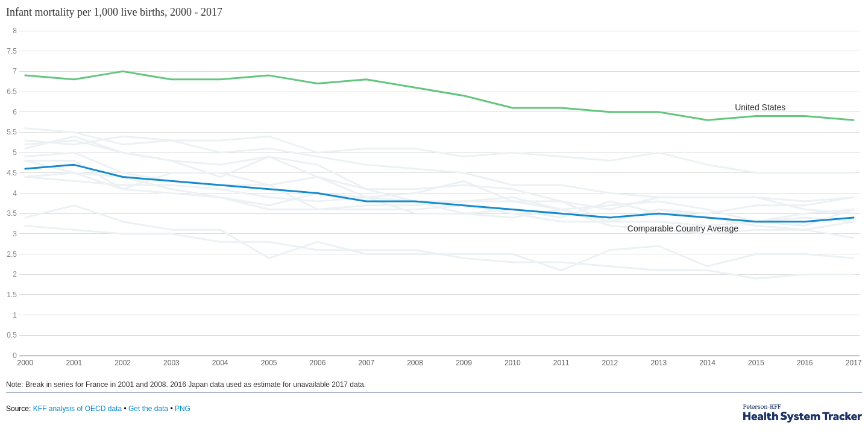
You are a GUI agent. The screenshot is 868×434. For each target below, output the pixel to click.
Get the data (148, 409)
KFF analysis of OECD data (77, 409)
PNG (183, 409)
